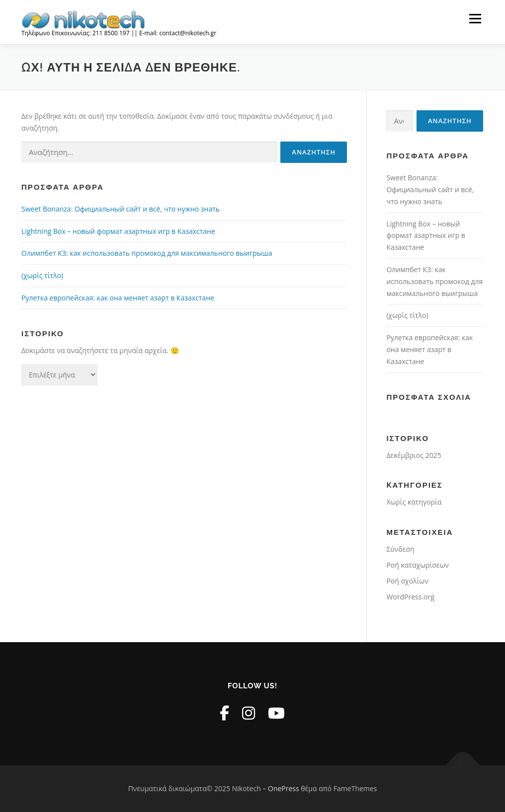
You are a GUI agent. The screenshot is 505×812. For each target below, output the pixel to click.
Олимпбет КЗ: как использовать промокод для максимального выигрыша (147, 253)
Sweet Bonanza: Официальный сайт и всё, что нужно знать (121, 209)
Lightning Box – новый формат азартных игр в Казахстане (118, 231)
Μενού (475, 19)
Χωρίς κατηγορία (414, 502)
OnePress (284, 788)
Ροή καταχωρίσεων (417, 565)
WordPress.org (410, 597)
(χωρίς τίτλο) (42, 275)
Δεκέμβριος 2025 (414, 455)
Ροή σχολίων (407, 581)
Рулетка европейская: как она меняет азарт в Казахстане (118, 298)
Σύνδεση (400, 549)
